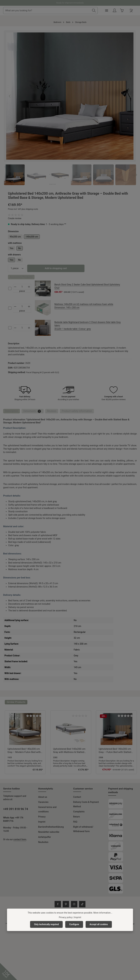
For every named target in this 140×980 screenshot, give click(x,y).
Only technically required (46, 924)
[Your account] (126, 11)
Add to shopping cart (56, 268)
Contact (77, 797)
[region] (70, 108)
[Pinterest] (66, 904)
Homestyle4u (46, 789)
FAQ (75, 822)
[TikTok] (82, 904)
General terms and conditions (47, 809)
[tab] (12, 411)
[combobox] (58, 10)
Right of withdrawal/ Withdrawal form (83, 829)
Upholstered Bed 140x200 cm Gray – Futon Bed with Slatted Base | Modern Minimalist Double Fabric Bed (115, 751)
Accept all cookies (99, 924)
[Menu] (118, 11)
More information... (103, 913)
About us (43, 797)
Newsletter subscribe (49, 832)
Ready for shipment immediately (70, 3)
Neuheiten (43, 842)
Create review (15, 218)
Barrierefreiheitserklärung (51, 827)
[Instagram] (74, 904)
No (20, 248)
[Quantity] (17, 268)
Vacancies (43, 802)
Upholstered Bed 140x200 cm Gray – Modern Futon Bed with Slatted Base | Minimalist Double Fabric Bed (24, 751)
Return (77, 817)
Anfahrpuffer (45, 837)
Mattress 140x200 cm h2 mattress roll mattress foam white (90, 306)
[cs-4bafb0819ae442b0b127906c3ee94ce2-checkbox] (10, 328)
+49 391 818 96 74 (16, 809)
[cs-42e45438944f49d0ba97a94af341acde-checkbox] (10, 308)
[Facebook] (58, 904)
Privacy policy (66, 917)
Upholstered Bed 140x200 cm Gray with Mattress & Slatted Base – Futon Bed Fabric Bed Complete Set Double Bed (69, 751)
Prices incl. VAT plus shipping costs (23, 209)
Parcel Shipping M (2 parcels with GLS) (43, 372)
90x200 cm (15, 237)
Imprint (42, 822)
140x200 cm (32, 237)
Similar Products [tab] (16, 702)
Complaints (79, 812)
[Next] (130, 96)
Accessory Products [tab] (21, 277)
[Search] (105, 10)
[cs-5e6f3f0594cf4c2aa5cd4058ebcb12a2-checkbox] (10, 288)
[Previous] (10, 96)
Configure (74, 924)
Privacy (42, 817)
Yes (12, 248)
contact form (20, 839)
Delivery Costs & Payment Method (86, 804)
